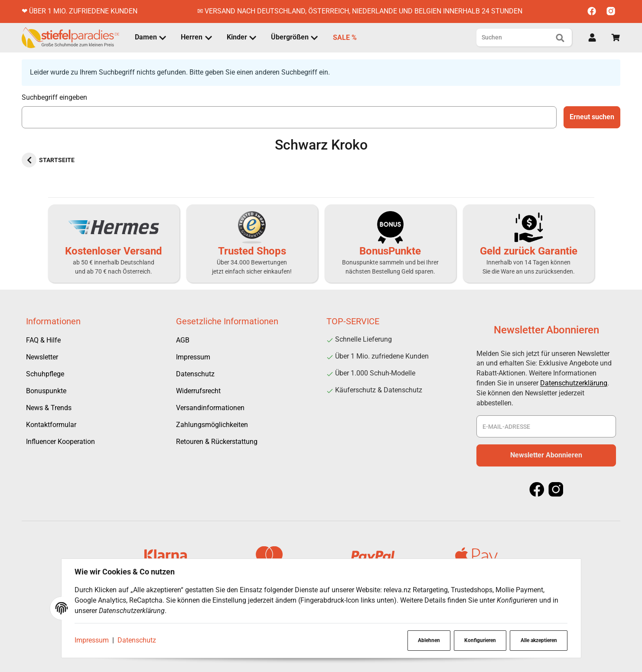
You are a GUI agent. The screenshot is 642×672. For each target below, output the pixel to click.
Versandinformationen (210, 408)
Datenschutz (138, 640)
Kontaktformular (51, 425)
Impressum (93, 640)
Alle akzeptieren (538, 640)
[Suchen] (517, 38)
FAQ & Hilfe (43, 340)
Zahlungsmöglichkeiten (212, 425)
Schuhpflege (45, 374)
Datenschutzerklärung (574, 383)
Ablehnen (427, 640)
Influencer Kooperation (60, 442)
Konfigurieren (479, 640)
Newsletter (42, 357)
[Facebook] (592, 11)
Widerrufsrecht (198, 391)
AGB (183, 340)
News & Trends (49, 408)
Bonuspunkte (46, 391)
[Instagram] (611, 11)
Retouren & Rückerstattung (217, 442)
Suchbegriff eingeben (54, 97)
